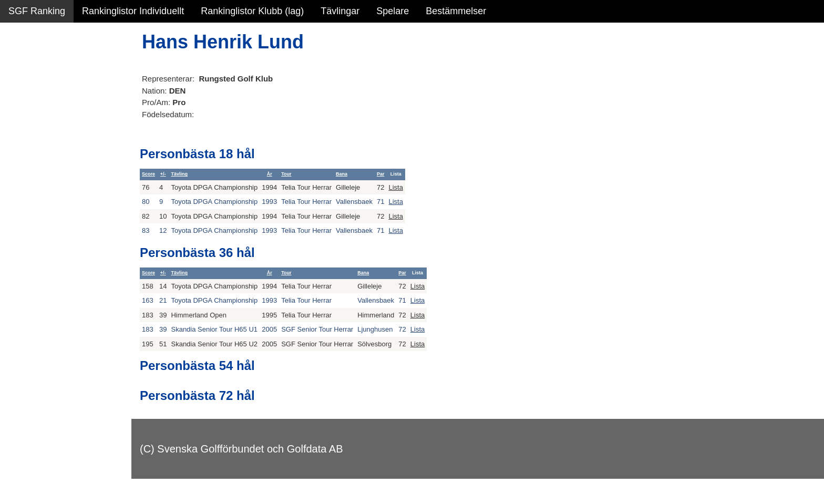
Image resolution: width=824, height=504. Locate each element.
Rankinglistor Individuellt (133, 11)
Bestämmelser (456, 11)
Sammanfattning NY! (52, 68)
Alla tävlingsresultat (49, 159)
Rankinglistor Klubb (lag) (252, 11)
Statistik (25, 114)
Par (381, 174)
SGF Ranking (37, 11)
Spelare (393, 11)
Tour (286, 174)
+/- (163, 174)
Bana (342, 174)
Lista (395, 187)
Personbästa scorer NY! (59, 136)
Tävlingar (340, 11)
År (270, 174)
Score (148, 174)
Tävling (179, 174)
